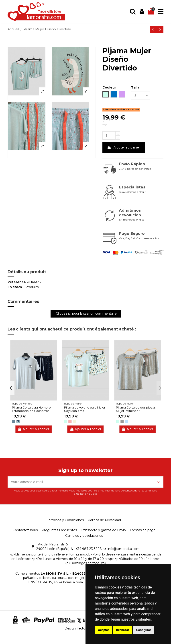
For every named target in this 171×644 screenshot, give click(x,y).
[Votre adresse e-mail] (81, 482)
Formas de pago (143, 530)
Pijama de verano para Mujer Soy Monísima (85, 409)
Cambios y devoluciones (84, 536)
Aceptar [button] (104, 630)
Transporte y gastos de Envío (103, 530)
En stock (15, 287)
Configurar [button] (144, 630)
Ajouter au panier (124, 147)
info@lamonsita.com (124, 549)
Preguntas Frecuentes (59, 530)
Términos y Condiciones (65, 520)
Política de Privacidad (104, 520)
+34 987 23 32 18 (89, 549)
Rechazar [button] (123, 630)
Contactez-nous (25, 530)
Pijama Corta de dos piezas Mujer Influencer (136, 409)
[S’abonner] (159, 482)
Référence (17, 282)
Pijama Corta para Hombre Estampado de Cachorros (31, 409)
